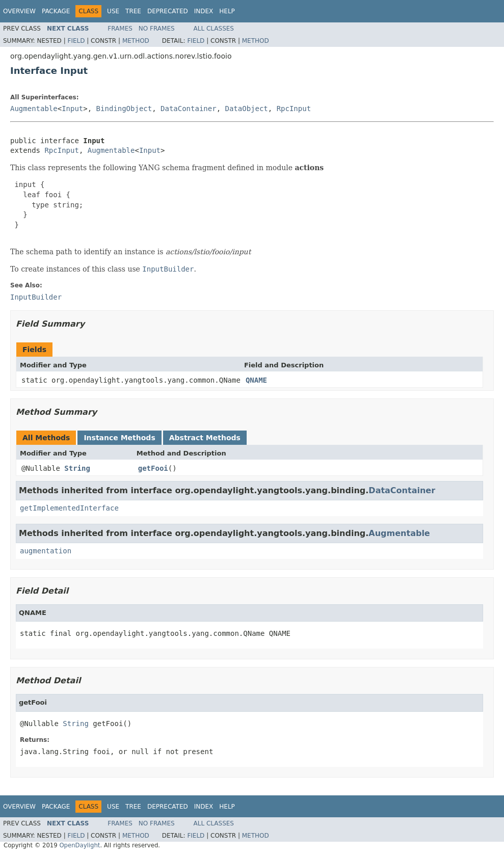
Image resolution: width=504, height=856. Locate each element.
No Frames (157, 29)
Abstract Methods (205, 438)
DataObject (246, 109)
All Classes (214, 29)
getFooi (153, 468)
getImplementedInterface (69, 508)
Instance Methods (119, 438)
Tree (133, 11)
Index (204, 11)
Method (136, 41)
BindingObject (124, 109)
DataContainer (189, 109)
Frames (120, 29)
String (77, 468)
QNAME (256, 380)
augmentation (46, 551)
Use (113, 11)
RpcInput (294, 109)
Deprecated (168, 11)
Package (56, 11)
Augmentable (34, 109)
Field (76, 41)
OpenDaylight (79, 845)
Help (227, 11)
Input (72, 109)
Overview (19, 11)
